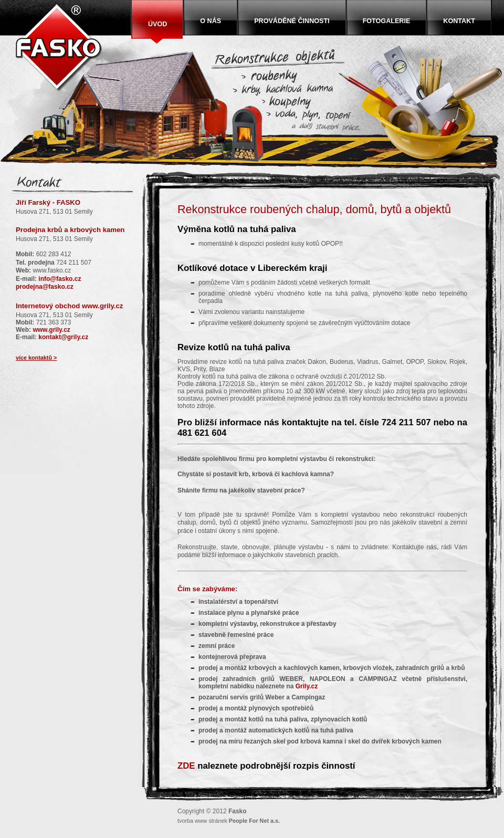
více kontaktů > (36, 358)
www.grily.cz (102, 306)
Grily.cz (307, 686)
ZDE (186, 766)
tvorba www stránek (229, 821)
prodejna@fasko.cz (45, 287)
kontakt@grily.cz (63, 337)
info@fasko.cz (60, 279)
